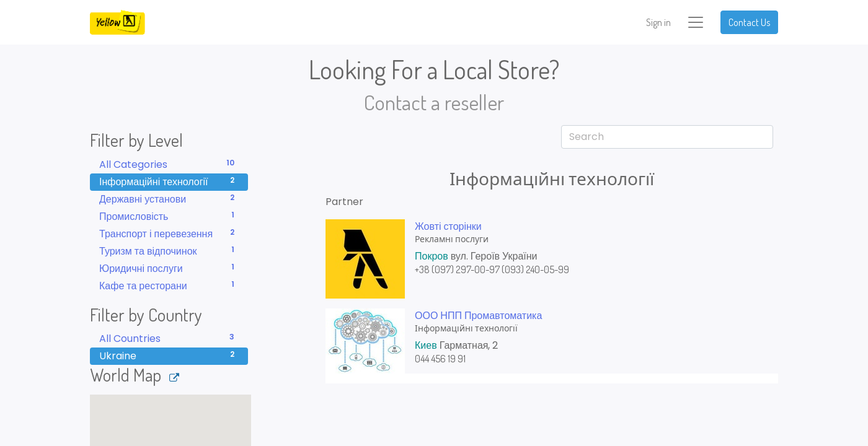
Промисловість (169, 216)
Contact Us (749, 22)
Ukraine (169, 356)
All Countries (169, 339)
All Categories (169, 164)
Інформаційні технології (169, 182)
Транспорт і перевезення (169, 234)
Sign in (658, 22)
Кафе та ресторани (169, 286)
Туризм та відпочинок (169, 251)
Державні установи (169, 199)
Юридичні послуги (169, 269)
